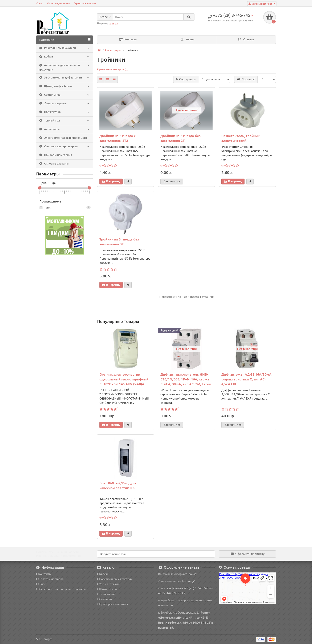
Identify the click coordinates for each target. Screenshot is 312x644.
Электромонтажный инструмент (63, 138)
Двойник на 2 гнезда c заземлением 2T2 (118, 138)
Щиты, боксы (107, 589)
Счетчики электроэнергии (64, 146)
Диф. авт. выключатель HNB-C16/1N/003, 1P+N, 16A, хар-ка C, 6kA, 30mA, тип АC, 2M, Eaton (186, 379)
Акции (188, 39)
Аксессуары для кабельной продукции (64, 67)
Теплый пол (64, 121)
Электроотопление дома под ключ (61, 589)
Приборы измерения (55, 155)
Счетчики (104, 599)
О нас (40, 3)
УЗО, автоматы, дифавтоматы (64, 78)
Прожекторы (64, 112)
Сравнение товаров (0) (113, 69)
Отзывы (246, 39)
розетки (114, 23)
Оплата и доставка (58, 3)
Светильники (64, 95)
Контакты (128, 39)
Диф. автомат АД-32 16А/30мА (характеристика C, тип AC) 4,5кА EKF (246, 379)
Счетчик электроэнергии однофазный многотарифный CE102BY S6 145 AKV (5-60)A (124, 379)
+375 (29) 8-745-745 (195, 588)
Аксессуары (64, 129)
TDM (65, 208)
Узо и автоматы (109, 584)
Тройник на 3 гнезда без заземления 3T (119, 242)
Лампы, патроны (64, 103)
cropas (48, 639)
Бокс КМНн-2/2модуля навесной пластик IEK (118, 485)
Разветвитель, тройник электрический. (241, 138)
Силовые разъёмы (54, 164)
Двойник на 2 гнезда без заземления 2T (180, 138)
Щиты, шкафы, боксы (64, 86)
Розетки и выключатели (64, 48)
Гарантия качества (85, 3)
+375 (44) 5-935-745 (172, 593)
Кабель (64, 57)
